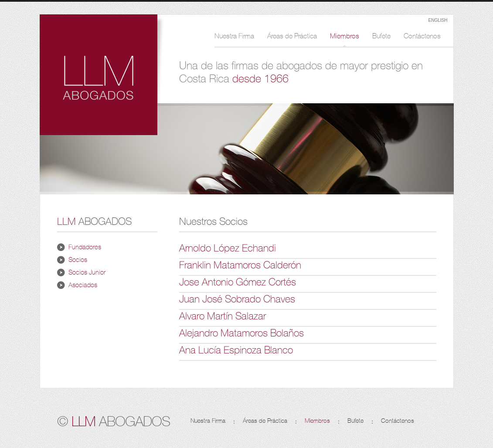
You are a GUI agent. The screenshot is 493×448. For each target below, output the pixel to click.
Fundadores (85, 247)
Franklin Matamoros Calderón (240, 265)
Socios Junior (87, 272)
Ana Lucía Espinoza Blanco (236, 350)
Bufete (381, 36)
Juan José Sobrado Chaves (237, 299)
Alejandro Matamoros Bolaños (241, 333)
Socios (78, 260)
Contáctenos (422, 36)
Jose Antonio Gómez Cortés (238, 282)
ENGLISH (438, 20)
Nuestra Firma (234, 36)
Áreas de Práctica (292, 36)
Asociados (83, 285)
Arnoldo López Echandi (228, 248)
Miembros (345, 36)
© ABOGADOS (114, 421)
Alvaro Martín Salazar (223, 316)
